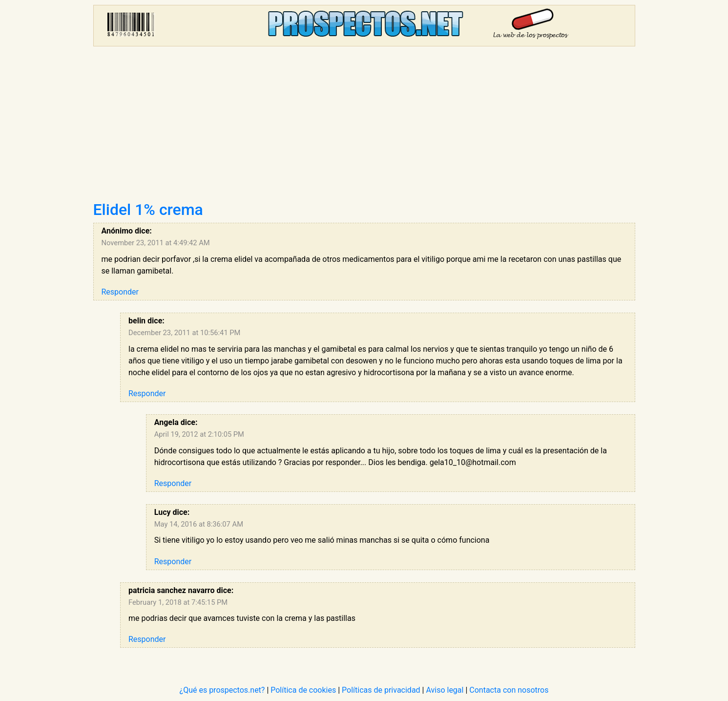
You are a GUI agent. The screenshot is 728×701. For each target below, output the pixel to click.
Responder (120, 292)
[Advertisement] (364, 127)
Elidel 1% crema (148, 210)
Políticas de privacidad (381, 690)
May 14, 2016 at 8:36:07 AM (199, 524)
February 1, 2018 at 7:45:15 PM (178, 602)
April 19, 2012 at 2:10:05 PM (199, 434)
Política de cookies (303, 690)
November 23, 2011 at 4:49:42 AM (156, 243)
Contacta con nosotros (509, 690)
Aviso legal (445, 690)
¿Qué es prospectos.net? (222, 690)
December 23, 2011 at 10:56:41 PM (184, 333)
